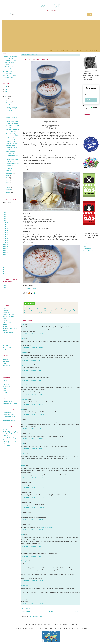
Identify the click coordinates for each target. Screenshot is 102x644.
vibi (22, 419)
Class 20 (6, 242)
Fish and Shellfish (8, 332)
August (8, 176)
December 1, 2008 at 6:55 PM (32, 394)
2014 (6, 87)
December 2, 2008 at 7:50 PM (32, 556)
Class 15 (6, 232)
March (8, 187)
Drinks (58, 309)
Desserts (6, 336)
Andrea (23, 454)
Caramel (5, 359)
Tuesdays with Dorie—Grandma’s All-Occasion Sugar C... (12, 142)
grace (22, 534)
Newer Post (25, 612)
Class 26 (6, 254)
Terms (86, 50)
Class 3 (5, 208)
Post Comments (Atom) (36, 616)
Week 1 (5, 285)
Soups (5, 326)
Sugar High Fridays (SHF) (11, 415)
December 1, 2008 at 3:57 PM (32, 360)
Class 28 (6, 258)
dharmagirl (24, 561)
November (9, 168)
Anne (22, 444)
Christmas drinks (50, 309)
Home (52, 50)
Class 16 (6, 234)
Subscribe (91, 100)
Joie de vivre (24, 399)
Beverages (6, 312)
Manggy (23, 466)
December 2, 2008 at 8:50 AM (32, 449)
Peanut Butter (7, 369)
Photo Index (64, 50)
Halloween (6, 384)
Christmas (6, 380)
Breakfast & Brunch (9, 314)
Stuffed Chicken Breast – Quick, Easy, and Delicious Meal (11, 68)
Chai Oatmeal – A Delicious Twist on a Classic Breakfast (10, 62)
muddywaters (24, 586)
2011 (6, 92)
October (9, 171)
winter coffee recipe (50, 313)
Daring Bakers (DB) (9, 413)
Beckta (34, 159)
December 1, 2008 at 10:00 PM (32, 415)
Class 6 (5, 214)
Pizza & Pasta (7, 322)
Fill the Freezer (7, 401)
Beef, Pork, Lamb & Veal (10, 328)
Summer (5, 390)
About (57, 50)
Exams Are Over (8, 297)
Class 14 (6, 230)
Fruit (4, 363)
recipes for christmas (42, 311)
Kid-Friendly (7, 350)
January (9, 192)
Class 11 (6, 224)
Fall (4, 382)
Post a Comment (25, 608)
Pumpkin (6, 371)
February (9, 190)
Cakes (5, 340)
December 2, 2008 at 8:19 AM (32, 439)
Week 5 (5, 293)
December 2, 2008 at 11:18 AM (32, 497)
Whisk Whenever (94, 50)
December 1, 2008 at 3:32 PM (32, 348)
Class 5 (5, 212)
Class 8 (5, 218)
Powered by (91, 107)
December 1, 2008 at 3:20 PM (32, 334)
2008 (6, 99)
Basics (5, 308)
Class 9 (5, 220)
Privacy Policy (87, 249)
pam (22, 551)
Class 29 (6, 260)
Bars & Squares (8, 338)
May (8, 183)
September (9, 173)
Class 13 (6, 228)
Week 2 (5, 287)
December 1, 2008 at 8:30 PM (32, 405)
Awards (5, 430)
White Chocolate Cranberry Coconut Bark (12, 148)
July (8, 178)
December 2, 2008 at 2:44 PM (32, 520)
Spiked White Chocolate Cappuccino (37, 59)
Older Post (76, 612)
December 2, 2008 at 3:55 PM (32, 546)
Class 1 (5, 205)
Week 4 (5, 291)
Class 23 (6, 248)
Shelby (23, 338)
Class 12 (6, 226)
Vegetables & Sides (9, 334)
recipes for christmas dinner (59, 311)
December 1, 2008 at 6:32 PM (32, 380)
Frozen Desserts (8, 344)
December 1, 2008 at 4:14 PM (32, 370)
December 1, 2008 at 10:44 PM (32, 429)
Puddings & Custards (9, 348)
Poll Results (6, 446)
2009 (6, 96)
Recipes (72, 50)
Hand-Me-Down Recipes (10, 403)
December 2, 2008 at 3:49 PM (32, 530)
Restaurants (79, 50)
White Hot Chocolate (47, 527)
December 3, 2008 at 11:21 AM (32, 604)
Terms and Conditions (89, 251)
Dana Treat (24, 353)
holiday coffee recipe (68, 309)
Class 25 (6, 252)
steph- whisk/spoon (26, 365)
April (8, 185)
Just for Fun (6, 440)
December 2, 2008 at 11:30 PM (32, 581)
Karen (22, 324)
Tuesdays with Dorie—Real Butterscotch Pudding (12, 109)
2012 (6, 89)
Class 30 (6, 262)
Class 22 (6, 246)
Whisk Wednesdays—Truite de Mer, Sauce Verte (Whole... (12, 136)
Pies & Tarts (7, 346)
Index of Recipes (31, 289)
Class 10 (6, 222)
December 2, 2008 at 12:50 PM (32, 507)
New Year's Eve (8, 386)
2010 (6, 94)
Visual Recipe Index (32, 290)
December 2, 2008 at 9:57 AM (32, 461)
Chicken (5, 330)
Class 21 (6, 244)
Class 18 (6, 238)
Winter (5, 392)
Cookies (5, 342)
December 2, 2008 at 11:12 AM (32, 487)
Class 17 (6, 236)
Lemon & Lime (7, 365)
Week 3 (5, 289)
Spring (5, 388)
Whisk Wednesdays (9, 421)
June (8, 180)
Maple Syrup (7, 367)
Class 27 (6, 256)
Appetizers (6, 310)
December (9, 101)
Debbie (23, 385)
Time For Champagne (9, 299)
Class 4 (5, 210)
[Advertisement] (51, 34)
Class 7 (5, 216)
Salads (5, 324)
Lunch (5, 320)
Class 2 (5, 206)
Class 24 (6, 250)
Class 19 (6, 240)
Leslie (22, 409)
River (54, 129)
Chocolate (6, 361)
